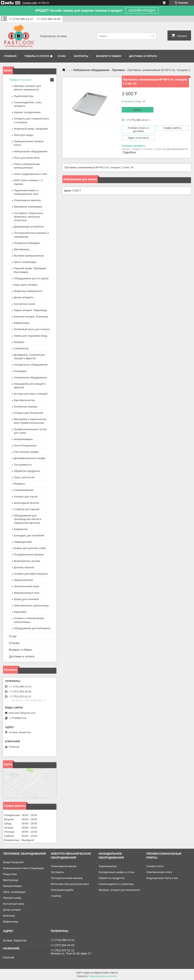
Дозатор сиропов (24, 567)
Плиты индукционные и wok (30, 174)
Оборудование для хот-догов (31, 278)
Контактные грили (25, 304)
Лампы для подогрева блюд (30, 336)
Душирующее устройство (29, 227)
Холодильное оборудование (31, 365)
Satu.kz (114, 973)
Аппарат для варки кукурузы (31, 574)
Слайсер (56, 896)
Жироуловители (23, 580)
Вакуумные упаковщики (28, 207)
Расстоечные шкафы (26, 452)
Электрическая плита (159, 872)
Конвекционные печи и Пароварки (23, 868)
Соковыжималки (24, 490)
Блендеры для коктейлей (29, 535)
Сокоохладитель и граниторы (116, 884)
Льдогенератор (108, 866)
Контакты (81, 56)
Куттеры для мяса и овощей (31, 394)
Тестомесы (57, 872)
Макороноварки (12, 886)
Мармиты (19, 484)
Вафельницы (22, 323)
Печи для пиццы (24, 135)
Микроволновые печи (27, 593)
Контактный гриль (14, 904)
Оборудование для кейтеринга (32, 628)
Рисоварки (20, 371)
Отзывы (14, 643)
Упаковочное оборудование (30, 377)
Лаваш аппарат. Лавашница (30, 310)
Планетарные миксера (27, 200)
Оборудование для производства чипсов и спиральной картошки (28, 519)
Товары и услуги (37, 56)
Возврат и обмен (109, 56)
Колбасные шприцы (26, 407)
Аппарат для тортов (26, 497)
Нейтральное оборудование (91, 70)
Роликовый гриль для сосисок (32, 329)
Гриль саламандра (14, 892)
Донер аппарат (12, 910)
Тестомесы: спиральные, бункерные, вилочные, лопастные (29, 217)
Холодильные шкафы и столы (116, 872)
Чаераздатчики (23, 542)
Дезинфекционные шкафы (30, 458)
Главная (10, 56)
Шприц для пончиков (26, 599)
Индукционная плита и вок (162, 878)
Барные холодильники (27, 112)
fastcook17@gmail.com (22, 713)
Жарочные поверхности (28, 291)
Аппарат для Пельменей (29, 413)
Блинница (9, 916)
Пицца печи (10, 874)
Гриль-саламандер (25, 262)
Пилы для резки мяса (27, 158)
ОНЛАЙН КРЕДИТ (142, 11)
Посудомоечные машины (29, 554)
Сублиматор (21, 348)
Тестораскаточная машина (67, 878)
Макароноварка (23, 439)
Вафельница (11, 922)
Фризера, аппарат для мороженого (119, 890)
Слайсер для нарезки (27, 509)
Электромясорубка (62, 890)
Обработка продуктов (27, 471)
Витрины (19, 342)
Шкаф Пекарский (13, 862)
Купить (137, 110)
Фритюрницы (22, 249)
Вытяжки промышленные (29, 256)
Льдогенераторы (24, 96)
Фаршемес (20, 612)
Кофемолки (21, 529)
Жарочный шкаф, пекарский (31, 129)
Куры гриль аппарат (26, 285)
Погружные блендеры (27, 243)
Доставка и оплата (143, 56)
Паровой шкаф (12, 898)
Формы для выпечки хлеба (30, 548)
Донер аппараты (24, 297)
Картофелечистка (24, 400)
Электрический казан (27, 586)
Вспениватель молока (27, 561)
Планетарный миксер (63, 866)
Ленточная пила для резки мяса (70, 884)
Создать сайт (30, 3)
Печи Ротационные (25, 445)
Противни (118, 70)
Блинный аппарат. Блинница (31, 317)
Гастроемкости (23, 465)
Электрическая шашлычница (31, 606)
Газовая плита (155, 866)
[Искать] (153, 36)
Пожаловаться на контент (103, 976)
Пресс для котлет (24, 477)
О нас (62, 56)
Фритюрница (10, 880)
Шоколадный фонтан (26, 503)
